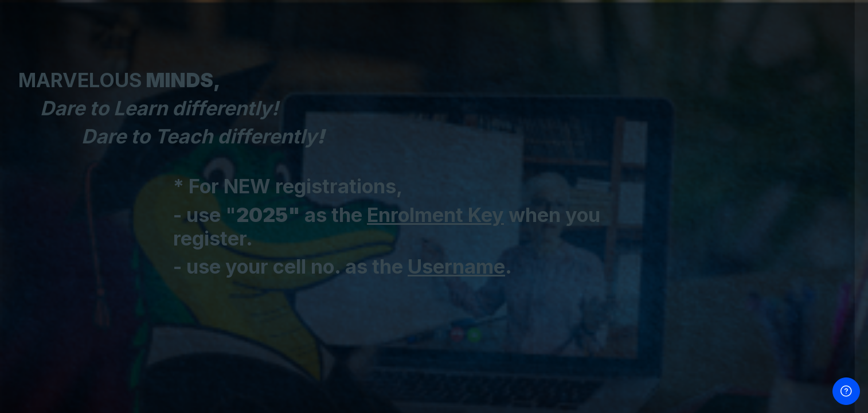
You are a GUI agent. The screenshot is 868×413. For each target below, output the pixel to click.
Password (664, 160)
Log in (747, 245)
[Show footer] (846, 391)
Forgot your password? (815, 213)
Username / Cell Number (694, 104)
